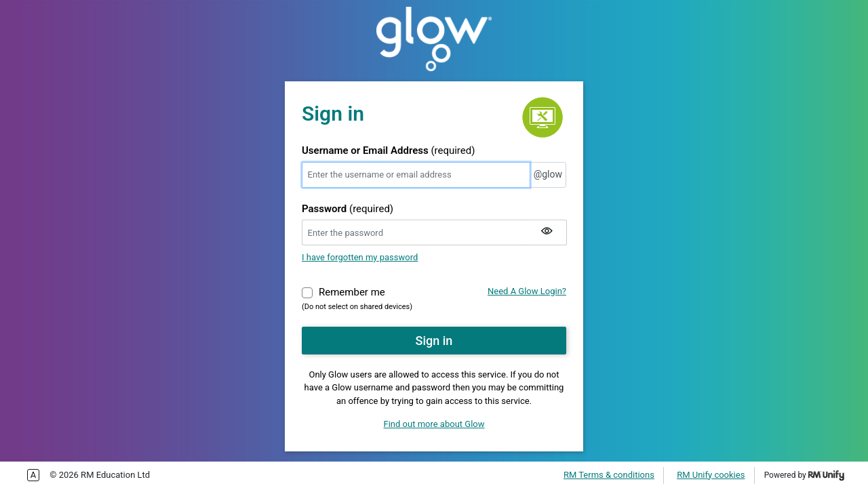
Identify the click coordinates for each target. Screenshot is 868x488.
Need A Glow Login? (527, 291)
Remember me (352, 291)
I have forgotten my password (360, 257)
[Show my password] (547, 232)
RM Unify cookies (711, 475)
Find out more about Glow (434, 424)
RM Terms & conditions (609, 475)
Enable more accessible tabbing (33, 475)
